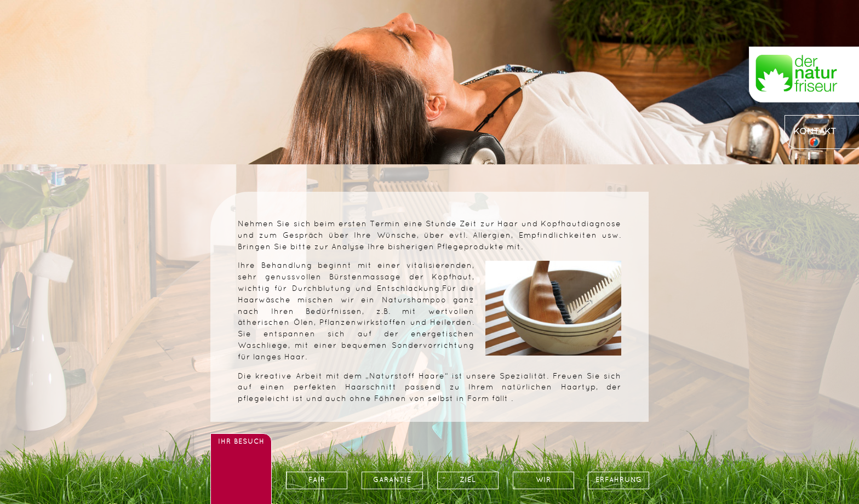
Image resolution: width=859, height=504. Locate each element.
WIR (543, 480)
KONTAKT (815, 132)
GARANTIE (392, 480)
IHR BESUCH (241, 442)
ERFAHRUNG (619, 480)
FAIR (317, 480)
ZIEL (468, 480)
